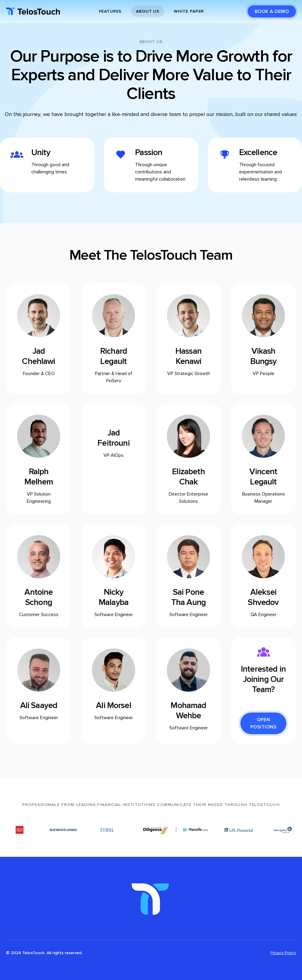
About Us (148, 11)
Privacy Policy (283, 953)
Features (110, 11)
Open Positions (263, 723)
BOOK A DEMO (272, 11)
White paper (189, 11)
